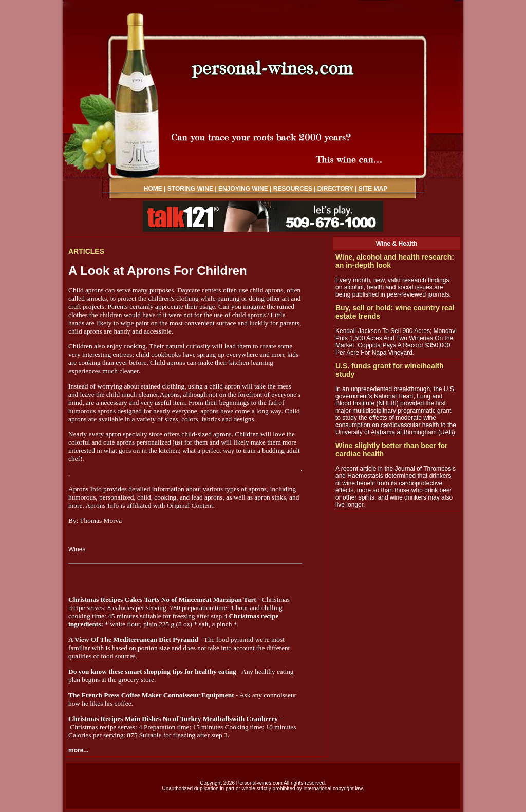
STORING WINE (190, 189)
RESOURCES (293, 189)
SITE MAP (373, 189)
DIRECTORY (335, 189)
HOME (153, 189)
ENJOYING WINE (243, 189)
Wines (77, 549)
